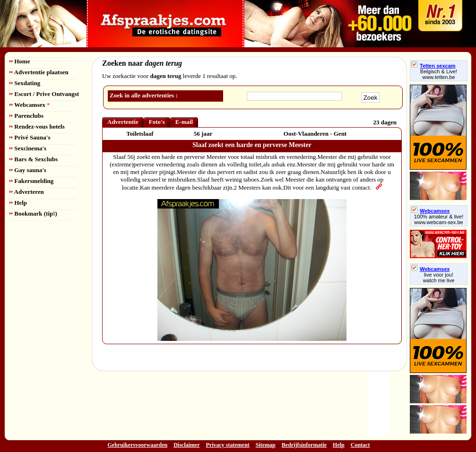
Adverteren (27, 192)
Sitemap (266, 445)
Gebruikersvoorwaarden (138, 445)
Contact (360, 445)
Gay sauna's (28, 170)
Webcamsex (30, 105)
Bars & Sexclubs (34, 159)
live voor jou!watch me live (439, 278)
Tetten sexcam (433, 66)
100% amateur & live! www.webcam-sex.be (439, 219)
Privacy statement (228, 445)
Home (20, 61)
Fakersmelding (31, 181)
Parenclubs (26, 116)
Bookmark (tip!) (33, 213)
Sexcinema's (28, 148)
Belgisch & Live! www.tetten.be (439, 74)
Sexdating (25, 83)
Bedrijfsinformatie (304, 445)
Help (18, 203)
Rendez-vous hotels (37, 126)
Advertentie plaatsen (39, 72)
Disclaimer (186, 445)
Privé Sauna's (30, 137)
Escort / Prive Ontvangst (44, 94)
